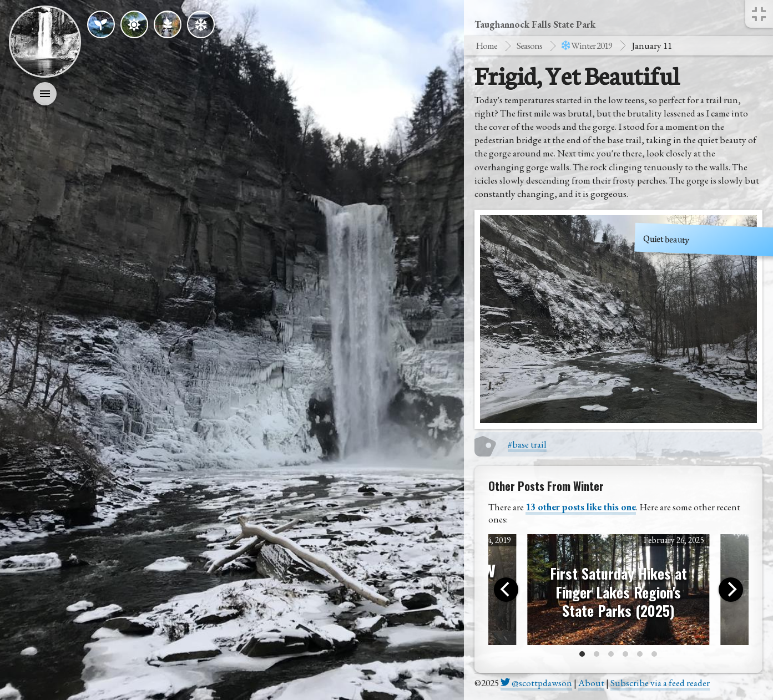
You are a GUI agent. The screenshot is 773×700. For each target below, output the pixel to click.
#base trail (527, 444)
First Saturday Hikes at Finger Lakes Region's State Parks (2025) (618, 592)
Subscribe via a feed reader (660, 683)
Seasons (529, 45)
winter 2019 (587, 45)
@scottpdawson (536, 683)
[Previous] (506, 590)
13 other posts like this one (581, 507)
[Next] (731, 590)
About (591, 683)
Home (486, 45)
